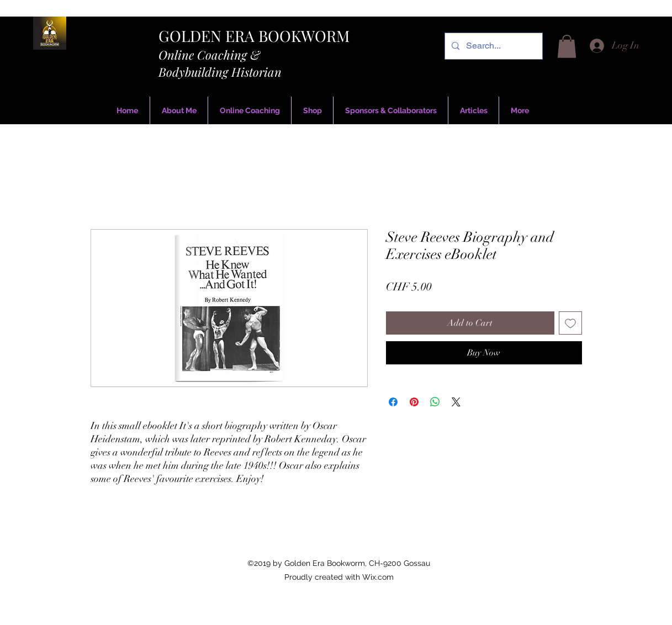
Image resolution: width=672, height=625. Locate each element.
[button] (567, 46)
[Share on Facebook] (393, 402)
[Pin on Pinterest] (414, 402)
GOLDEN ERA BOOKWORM (254, 36)
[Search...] (493, 46)
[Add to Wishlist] (570, 323)
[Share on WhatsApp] (435, 402)
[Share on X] (456, 402)
